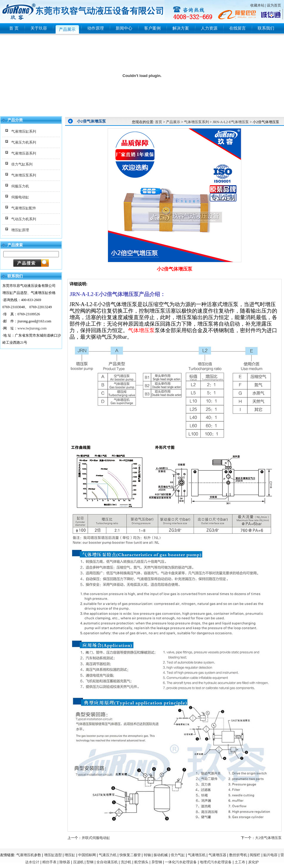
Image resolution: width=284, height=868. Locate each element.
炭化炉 (254, 862)
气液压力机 (108, 855)
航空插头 (141, 862)
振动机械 (161, 855)
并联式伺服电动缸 (96, 838)
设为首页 (274, 5)
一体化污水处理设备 (181, 862)
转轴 (147, 855)
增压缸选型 (53, 855)
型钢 (90, 862)
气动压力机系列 (24, 219)
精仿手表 (49, 862)
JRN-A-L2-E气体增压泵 (231, 122)
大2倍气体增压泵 (268, 838)
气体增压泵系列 (24, 175)
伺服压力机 (20, 186)
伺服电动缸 (20, 197)
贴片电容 (270, 855)
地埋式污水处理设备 (216, 862)
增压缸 (70, 855)
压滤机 (78, 862)
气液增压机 (197, 855)
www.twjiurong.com (32, 328)
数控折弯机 (238, 855)
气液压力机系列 (24, 142)
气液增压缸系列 (24, 131)
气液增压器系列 (24, 153)
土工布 (240, 862)
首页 (159, 122)
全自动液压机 (107, 862)
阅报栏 (255, 855)
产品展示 (173, 122)
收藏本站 (257, 5)
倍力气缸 (178, 855)
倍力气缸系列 (22, 164)
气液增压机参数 (29, 855)
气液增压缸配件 (24, 208)
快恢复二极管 (130, 855)
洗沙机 (126, 862)
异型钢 (157, 862)
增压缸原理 (20, 230)
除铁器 (65, 862)
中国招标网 (87, 855)
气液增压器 (217, 855)
